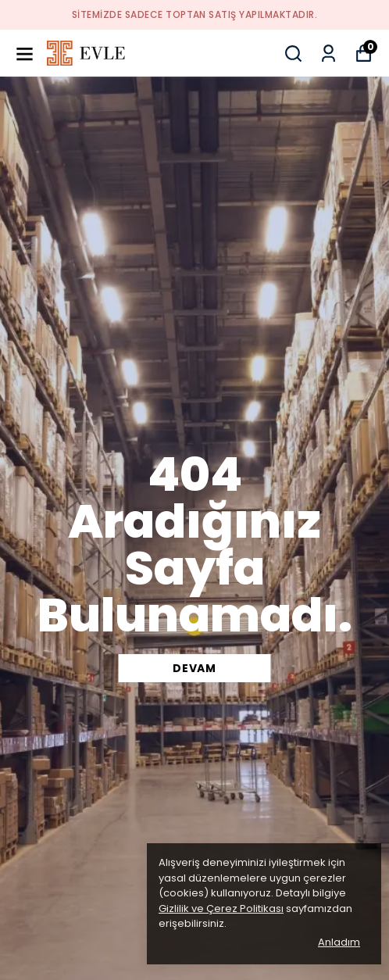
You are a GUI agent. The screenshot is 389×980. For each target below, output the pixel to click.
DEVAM (194, 668)
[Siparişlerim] (328, 54)
